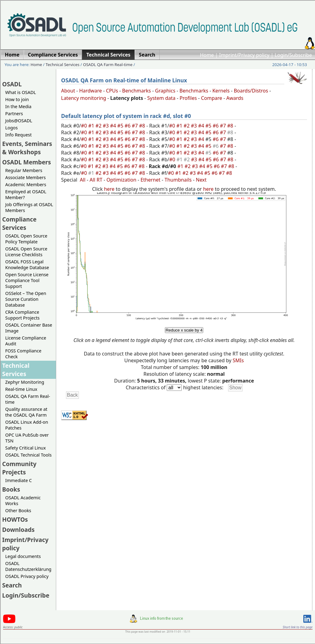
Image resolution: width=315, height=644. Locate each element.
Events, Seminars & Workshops (27, 148)
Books (11, 489)
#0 (85, 126)
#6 (128, 126)
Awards (235, 98)
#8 (143, 126)
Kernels (221, 91)
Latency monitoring (84, 98)
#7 (135, 126)
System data (161, 98)
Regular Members (24, 170)
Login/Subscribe (293, 55)
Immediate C (19, 480)
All (83, 180)
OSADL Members (27, 162)
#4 (114, 126)
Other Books (18, 510)
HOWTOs (15, 519)
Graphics (165, 91)
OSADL (12, 84)
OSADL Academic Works (23, 501)
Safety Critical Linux (25, 448)
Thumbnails (178, 180)
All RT (96, 180)
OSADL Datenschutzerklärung (28, 566)
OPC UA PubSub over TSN (27, 438)
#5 (121, 126)
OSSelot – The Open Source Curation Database (26, 299)
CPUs (112, 91)
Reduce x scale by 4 (184, 330)
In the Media (18, 106)
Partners (14, 114)
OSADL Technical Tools (28, 455)
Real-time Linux (21, 389)
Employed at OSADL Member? (26, 194)
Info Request (18, 135)
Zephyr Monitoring (25, 382)
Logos (12, 128)
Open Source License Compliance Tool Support (27, 280)
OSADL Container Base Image (29, 328)
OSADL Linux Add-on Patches (27, 425)
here (109, 189)
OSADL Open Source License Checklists (26, 252)
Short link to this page (298, 627)
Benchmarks (137, 91)
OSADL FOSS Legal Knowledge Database (27, 265)
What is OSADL (21, 92)
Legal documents (23, 556)
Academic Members (26, 185)
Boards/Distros (251, 91)
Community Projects (19, 468)
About (68, 91)
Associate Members (25, 177)
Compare (212, 98)
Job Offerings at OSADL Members (29, 207)
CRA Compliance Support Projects (22, 315)
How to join (17, 99)
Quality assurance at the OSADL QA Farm (26, 412)
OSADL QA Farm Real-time (108, 65)
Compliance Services (19, 223)
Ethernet (151, 180)
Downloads (18, 530)
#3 (107, 126)
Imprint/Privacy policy (244, 55)
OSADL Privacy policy (27, 576)
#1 (92, 126)
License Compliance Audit (26, 341)
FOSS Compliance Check (23, 354)
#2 (99, 126)
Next (201, 180)
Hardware (91, 91)
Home (207, 55)
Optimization (121, 180)
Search (12, 585)
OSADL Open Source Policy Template (26, 239)
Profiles (188, 98)
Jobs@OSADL (19, 121)
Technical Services (63, 65)
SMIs (238, 360)
